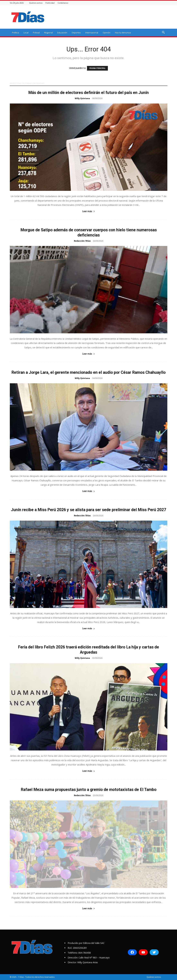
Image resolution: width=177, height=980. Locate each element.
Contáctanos (63, 3)
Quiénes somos (36, 3)
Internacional (92, 33)
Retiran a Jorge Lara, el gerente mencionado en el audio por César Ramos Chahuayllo (88, 372)
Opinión (107, 33)
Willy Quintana (82, 98)
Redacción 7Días (82, 241)
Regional (48, 33)
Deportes (76, 33)
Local (26, 33)
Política (16, 33)
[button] (163, 33)
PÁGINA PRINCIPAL (97, 68)
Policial (36, 33)
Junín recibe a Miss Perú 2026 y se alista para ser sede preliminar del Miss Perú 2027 (88, 510)
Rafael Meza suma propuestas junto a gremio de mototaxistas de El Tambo (89, 790)
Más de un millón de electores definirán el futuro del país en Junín (88, 93)
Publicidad (50, 3)
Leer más (89, 211)
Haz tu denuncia (123, 33)
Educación (62, 33)
